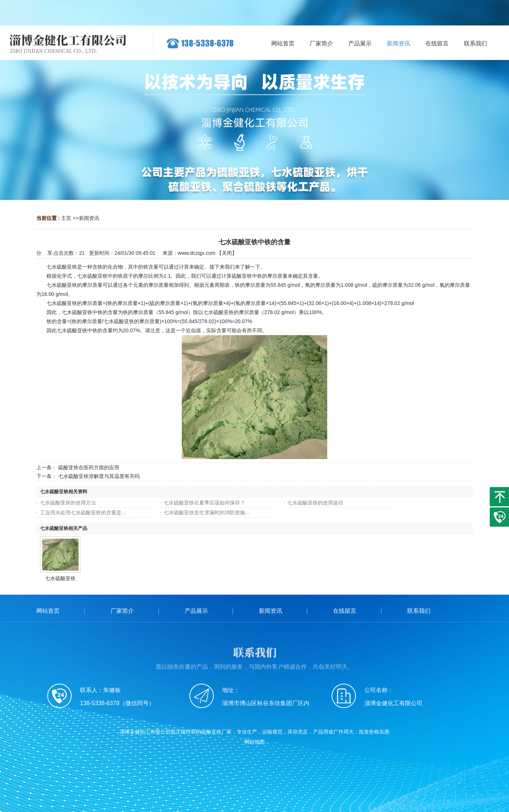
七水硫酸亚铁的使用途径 (315, 503)
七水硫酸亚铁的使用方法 (68, 503)
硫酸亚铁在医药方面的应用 (89, 467)
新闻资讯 (89, 218)
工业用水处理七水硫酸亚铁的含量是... (83, 512)
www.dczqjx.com (197, 253)
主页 (66, 218)
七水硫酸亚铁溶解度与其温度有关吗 (99, 476)
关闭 (227, 253)
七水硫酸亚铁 (60, 578)
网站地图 (254, 742)
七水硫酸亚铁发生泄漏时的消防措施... (207, 512)
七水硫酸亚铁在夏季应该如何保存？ (204, 503)
